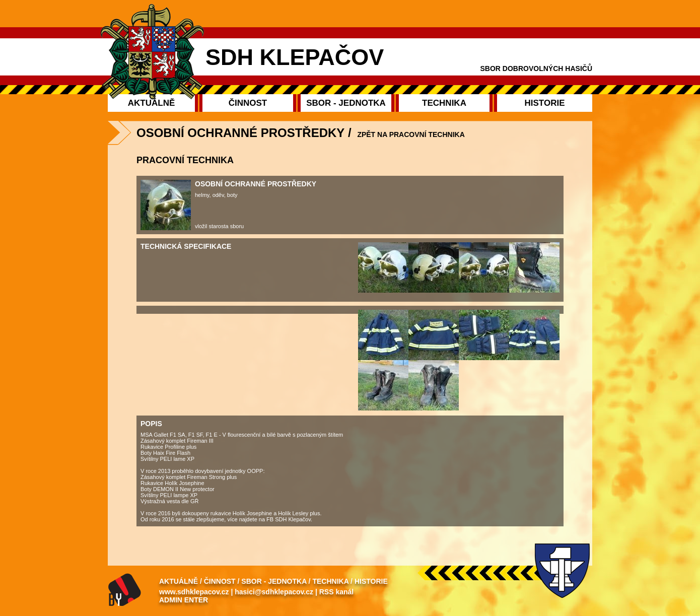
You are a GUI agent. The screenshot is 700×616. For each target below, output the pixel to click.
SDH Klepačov (295, 57)
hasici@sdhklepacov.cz (274, 592)
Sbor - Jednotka (274, 581)
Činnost (220, 581)
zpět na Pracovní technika (411, 134)
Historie (371, 581)
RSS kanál (336, 592)
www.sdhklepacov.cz (194, 592)
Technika (330, 581)
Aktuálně (179, 581)
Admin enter (184, 600)
